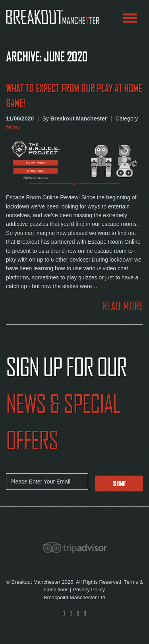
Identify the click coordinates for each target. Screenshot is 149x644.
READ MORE (123, 306)
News (13, 127)
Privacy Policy (89, 590)
